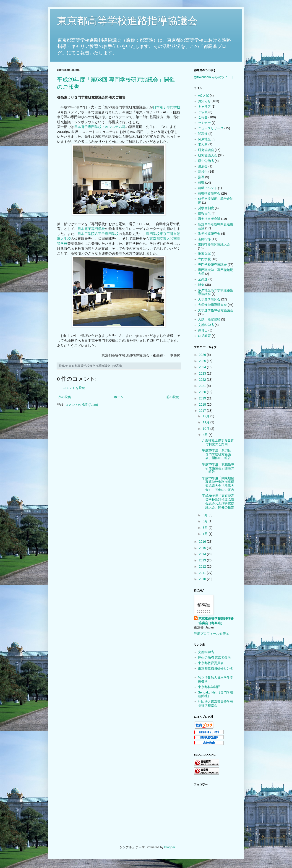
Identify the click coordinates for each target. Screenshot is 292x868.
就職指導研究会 (209, 193)
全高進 (203, 279)
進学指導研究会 (209, 234)
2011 (203, 573)
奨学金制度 (206, 208)
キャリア (204, 107)
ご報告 (203, 117)
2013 (203, 560)
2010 (203, 579)
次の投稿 (65, 397)
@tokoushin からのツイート (214, 77)
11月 (206, 422)
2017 (203, 411)
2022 (203, 380)
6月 (206, 515)
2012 (203, 566)
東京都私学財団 (209, 687)
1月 (206, 534)
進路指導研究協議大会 (214, 244)
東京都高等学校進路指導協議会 (127, 21)
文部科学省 (206, 325)
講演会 (203, 166)
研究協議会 (206, 150)
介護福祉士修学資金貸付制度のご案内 (218, 442)
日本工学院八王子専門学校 (98, 234)
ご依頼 (203, 112)
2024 (203, 367)
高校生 (203, 172)
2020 (203, 392)
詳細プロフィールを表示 (211, 633)
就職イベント (208, 188)
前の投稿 (173, 397)
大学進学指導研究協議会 (216, 310)
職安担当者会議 (209, 219)
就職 (201, 182)
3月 (206, 528)
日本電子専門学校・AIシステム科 (100, 127)
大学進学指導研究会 (212, 305)
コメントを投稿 (74, 388)
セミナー (204, 123)
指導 (201, 177)
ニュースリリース (211, 128)
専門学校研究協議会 (212, 265)
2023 (203, 373)
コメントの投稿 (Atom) (82, 405)
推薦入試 (204, 254)
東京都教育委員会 (211, 663)
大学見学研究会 (209, 299)
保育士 (203, 330)
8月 (206, 435)
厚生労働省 (206, 161)
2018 (203, 404)
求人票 (203, 144)
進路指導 (204, 239)
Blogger (170, 847)
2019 (203, 398)
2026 (203, 355)
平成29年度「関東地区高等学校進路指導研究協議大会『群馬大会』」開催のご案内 (218, 484)
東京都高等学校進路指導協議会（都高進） (216, 621)
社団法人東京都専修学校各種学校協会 (216, 703)
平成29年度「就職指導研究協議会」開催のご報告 (218, 468)
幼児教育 (204, 336)
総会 (201, 285)
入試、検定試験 (209, 319)
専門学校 (204, 259)
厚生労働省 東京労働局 (214, 657)
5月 (206, 521)
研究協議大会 (208, 155)
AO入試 (203, 96)
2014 (203, 554)
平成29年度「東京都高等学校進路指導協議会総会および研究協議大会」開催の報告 (218, 501)
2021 (203, 386)
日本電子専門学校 (167, 107)
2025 (203, 361)
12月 (206, 416)
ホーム (119, 397)
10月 (206, 429)
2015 (203, 548)
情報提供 (204, 214)
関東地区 (204, 139)
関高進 (203, 134)
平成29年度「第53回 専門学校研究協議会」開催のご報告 (217, 454)
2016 (203, 542)
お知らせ (204, 101)
